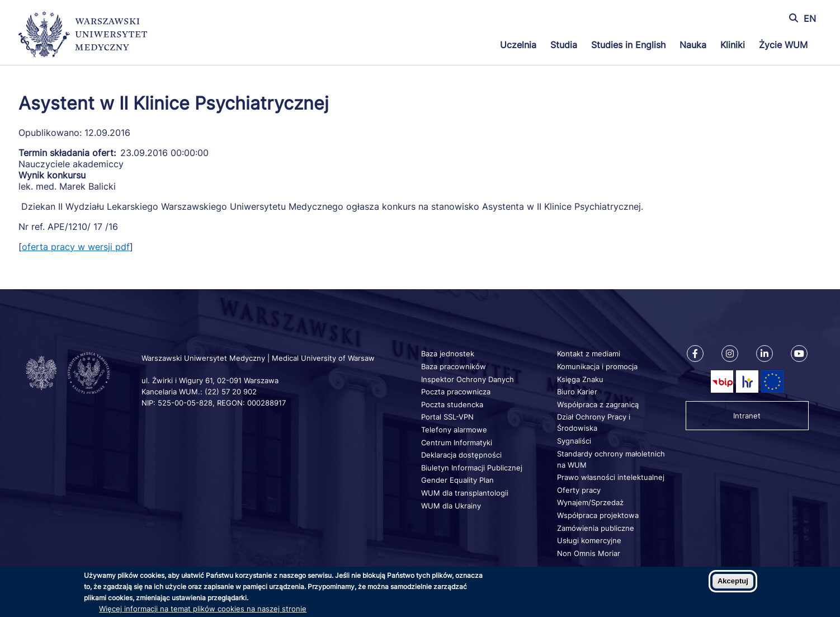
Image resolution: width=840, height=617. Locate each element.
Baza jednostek (448, 354)
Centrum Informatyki (457, 442)
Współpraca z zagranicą (598, 404)
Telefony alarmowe (454, 430)
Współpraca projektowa (598, 515)
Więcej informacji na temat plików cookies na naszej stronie (203, 609)
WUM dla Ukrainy (451, 506)
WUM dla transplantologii (465, 493)
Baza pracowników (454, 366)
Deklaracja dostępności (461, 455)
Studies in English (628, 45)
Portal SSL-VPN (447, 417)
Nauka (693, 45)
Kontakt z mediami (589, 354)
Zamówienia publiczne (596, 528)
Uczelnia (518, 45)
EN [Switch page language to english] (810, 18)
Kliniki (733, 45)
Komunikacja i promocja (597, 366)
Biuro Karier (577, 392)
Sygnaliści (574, 441)
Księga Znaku (580, 379)
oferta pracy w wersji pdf (76, 247)
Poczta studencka (452, 404)
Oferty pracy (579, 490)
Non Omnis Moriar (589, 553)
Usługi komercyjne (589, 540)
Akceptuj (733, 581)
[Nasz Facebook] (695, 354)
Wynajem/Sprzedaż (590, 502)
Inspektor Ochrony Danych (468, 379)
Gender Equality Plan (457, 480)
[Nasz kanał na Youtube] (799, 354)
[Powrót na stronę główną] (83, 36)
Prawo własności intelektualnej (611, 477)
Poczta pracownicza (456, 392)
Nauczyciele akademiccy (71, 164)
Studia (564, 45)
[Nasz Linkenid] (765, 354)
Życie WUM (783, 45)
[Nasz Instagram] (730, 354)
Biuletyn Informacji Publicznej (472, 468)
